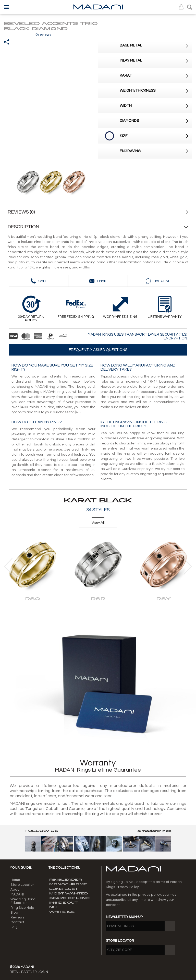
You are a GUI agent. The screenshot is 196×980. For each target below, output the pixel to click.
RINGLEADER (66, 880)
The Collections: (64, 868)
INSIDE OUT (63, 903)
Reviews (17, 917)
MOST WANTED (69, 894)
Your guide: (21, 868)
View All (98, 523)
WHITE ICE (62, 912)
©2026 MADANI (22, 967)
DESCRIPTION (98, 227)
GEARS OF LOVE (69, 898)
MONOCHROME (68, 884)
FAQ (14, 927)
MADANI (17, 894)
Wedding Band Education (23, 901)
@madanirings (154, 831)
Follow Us (41, 831)
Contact (17, 922)
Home (15, 880)
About (16, 890)
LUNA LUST (64, 889)
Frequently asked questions (98, 350)
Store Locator (22, 885)
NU (53, 907)
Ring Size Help (22, 908)
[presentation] (8, 566)
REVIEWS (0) (21, 212)
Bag (181, 7)
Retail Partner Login (29, 972)
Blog (14, 913)
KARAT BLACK (98, 500)
